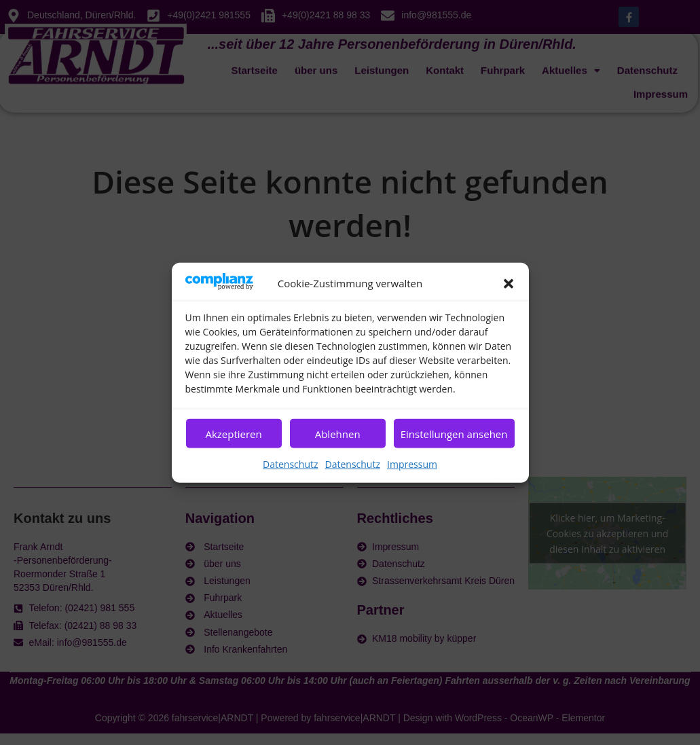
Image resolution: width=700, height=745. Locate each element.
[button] (509, 283)
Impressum (412, 464)
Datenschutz (290, 464)
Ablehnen (338, 433)
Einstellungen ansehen (454, 433)
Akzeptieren (233, 433)
